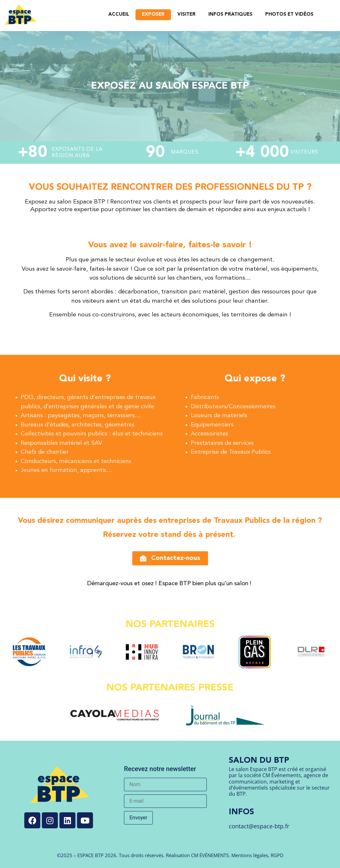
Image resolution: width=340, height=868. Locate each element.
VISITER (186, 15)
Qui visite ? (85, 379)
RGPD (277, 855)
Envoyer (138, 818)
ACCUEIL (119, 15)
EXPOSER (153, 15)
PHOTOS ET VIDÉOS (289, 15)
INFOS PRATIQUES (230, 15)
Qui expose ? (255, 379)
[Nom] (165, 784)
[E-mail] (165, 801)
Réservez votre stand (142, 535)
